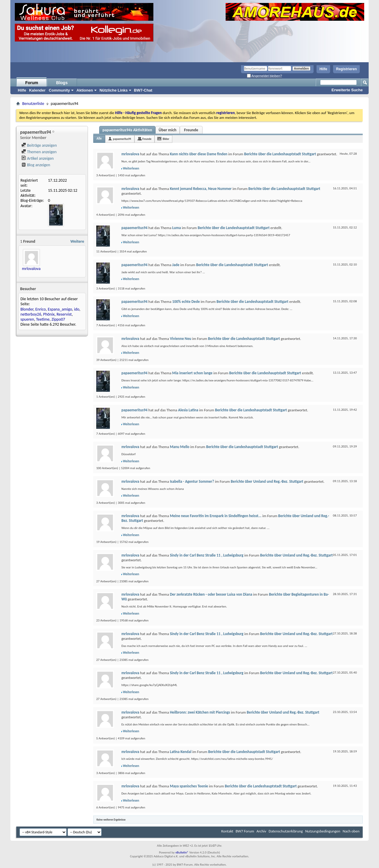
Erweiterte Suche (347, 90)
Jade (176, 265)
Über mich (168, 130)
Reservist (64, 314)
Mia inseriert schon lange (192, 373)
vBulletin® (182, 852)
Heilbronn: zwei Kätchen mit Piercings (200, 712)
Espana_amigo (60, 309)
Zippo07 (58, 319)
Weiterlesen (131, 168)
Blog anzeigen (36, 165)
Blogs (62, 83)
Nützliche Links (114, 90)
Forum (32, 83)
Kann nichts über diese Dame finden (199, 154)
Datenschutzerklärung (286, 831)
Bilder (166, 139)
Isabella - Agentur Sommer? (192, 481)
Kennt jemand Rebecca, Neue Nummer (201, 189)
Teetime (43, 319)
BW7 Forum (245, 831)
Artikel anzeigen (37, 158)
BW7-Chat (143, 90)
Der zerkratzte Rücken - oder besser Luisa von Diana (211, 594)
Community (60, 90)
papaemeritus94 (122, 139)
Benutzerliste (33, 104)
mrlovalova (31, 269)
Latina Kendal (181, 752)
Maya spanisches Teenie (189, 786)
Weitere (77, 241)
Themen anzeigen (39, 152)
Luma (177, 228)
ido (77, 309)
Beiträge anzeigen (39, 145)
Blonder (27, 309)
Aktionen (85, 90)
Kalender (37, 90)
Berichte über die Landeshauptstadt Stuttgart (280, 154)
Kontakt (227, 831)
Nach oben (351, 831)
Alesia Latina (188, 410)
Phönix (49, 314)
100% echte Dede (186, 302)
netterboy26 (31, 314)
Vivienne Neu (181, 339)
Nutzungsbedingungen (323, 831)
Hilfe (323, 69)
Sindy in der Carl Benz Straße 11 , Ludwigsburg (207, 555)
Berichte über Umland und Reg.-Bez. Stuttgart (267, 481)
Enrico (40, 309)
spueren (27, 319)
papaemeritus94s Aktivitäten (127, 130)
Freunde (191, 130)
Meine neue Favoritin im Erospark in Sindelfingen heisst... (216, 516)
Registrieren (346, 69)
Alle (99, 139)
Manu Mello (180, 447)
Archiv (261, 831)
